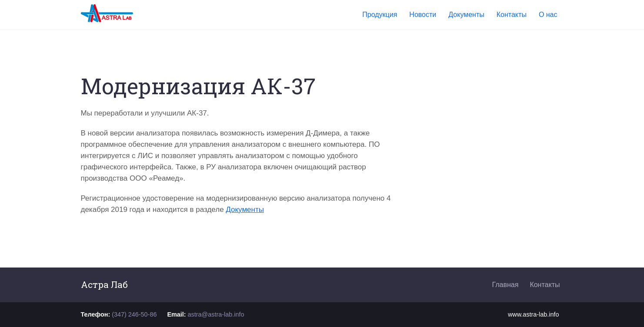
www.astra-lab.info (534, 314)
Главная (505, 285)
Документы (245, 210)
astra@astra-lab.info (216, 314)
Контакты (545, 285)
